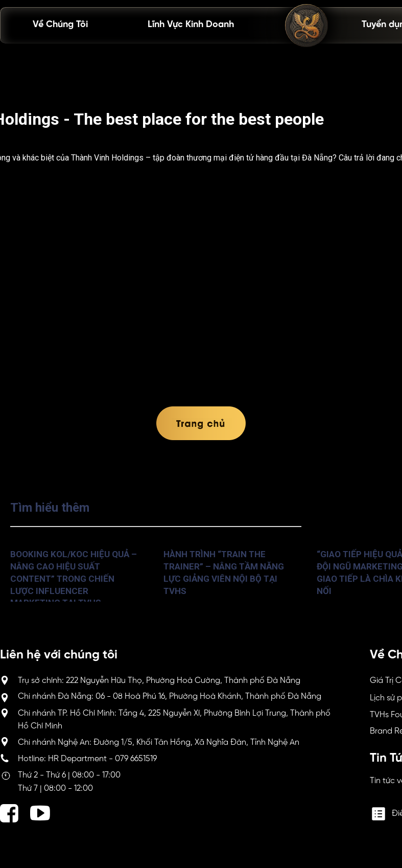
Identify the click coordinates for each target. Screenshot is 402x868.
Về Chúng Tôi (60, 25)
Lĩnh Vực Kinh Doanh (191, 25)
